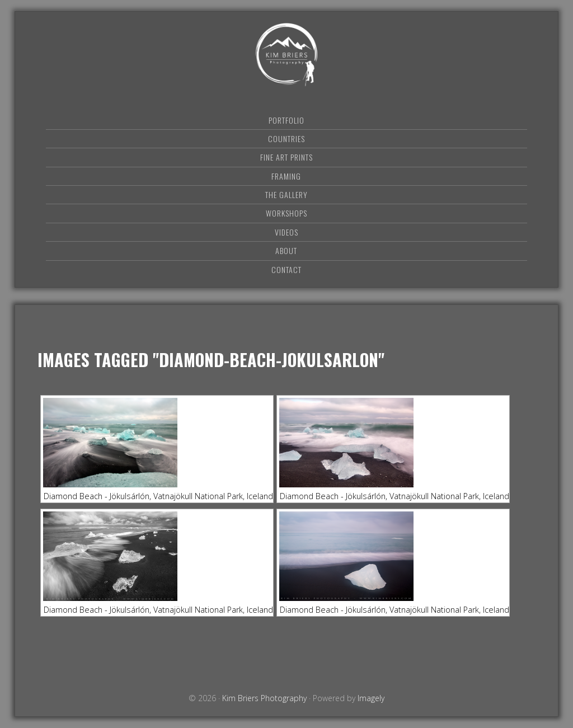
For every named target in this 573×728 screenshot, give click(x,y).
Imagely (371, 698)
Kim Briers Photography (286, 55)
